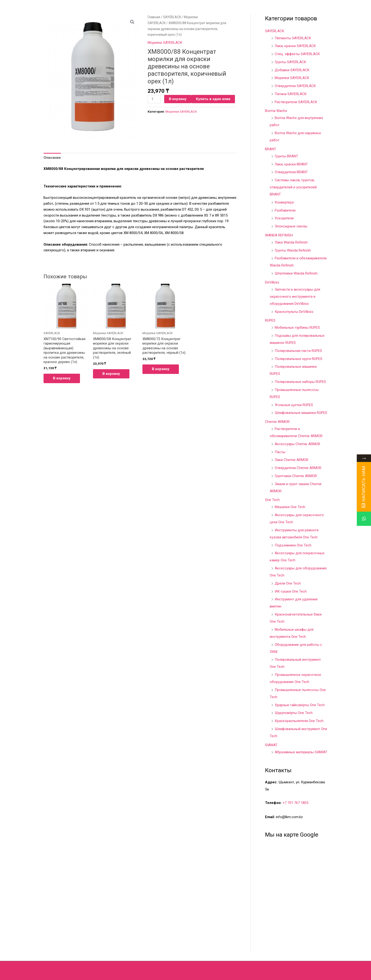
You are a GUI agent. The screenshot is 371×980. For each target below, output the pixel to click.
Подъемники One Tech (293, 545)
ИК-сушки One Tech (291, 591)
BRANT (271, 149)
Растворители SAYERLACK (296, 102)
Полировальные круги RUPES (298, 359)
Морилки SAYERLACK (165, 43)
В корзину (178, 99)
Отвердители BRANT (291, 172)
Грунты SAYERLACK (290, 62)
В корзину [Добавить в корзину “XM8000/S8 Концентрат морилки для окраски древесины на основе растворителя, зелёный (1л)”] (111, 374)
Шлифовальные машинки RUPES (301, 413)
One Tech (272, 500)
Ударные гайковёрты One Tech (300, 705)
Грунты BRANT (286, 156)
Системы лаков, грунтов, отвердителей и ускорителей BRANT (293, 187)
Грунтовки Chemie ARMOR (296, 476)
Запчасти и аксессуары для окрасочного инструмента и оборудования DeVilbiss (295, 297)
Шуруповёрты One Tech (294, 713)
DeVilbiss (272, 282)
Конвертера (284, 202)
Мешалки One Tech (290, 507)
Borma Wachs (276, 111)
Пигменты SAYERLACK (293, 38)
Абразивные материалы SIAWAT (301, 752)
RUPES (270, 320)
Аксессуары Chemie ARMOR (297, 444)
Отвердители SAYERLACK (295, 86)
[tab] (52, 158)
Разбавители (285, 210)
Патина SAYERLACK (291, 94)
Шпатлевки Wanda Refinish (296, 273)
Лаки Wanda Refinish (291, 242)
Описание (52, 158)
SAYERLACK (172, 17)
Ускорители (284, 218)
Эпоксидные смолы (291, 226)
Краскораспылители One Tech (299, 721)
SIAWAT (271, 745)
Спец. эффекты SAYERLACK (297, 54)
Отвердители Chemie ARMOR (298, 468)
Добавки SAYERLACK (292, 70)
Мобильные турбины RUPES (297, 328)
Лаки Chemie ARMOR (291, 460)
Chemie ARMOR (277, 422)
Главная (154, 17)
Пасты (280, 452)
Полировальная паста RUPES (298, 351)
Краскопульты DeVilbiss (294, 312)
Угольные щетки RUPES (294, 405)
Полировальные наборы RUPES (300, 382)
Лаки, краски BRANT (291, 164)
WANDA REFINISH (279, 235)
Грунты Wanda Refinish (293, 250)
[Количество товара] (154, 99)
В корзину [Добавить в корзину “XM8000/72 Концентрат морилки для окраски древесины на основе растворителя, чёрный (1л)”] (161, 369)
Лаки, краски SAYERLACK (295, 46)
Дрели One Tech (288, 583)
